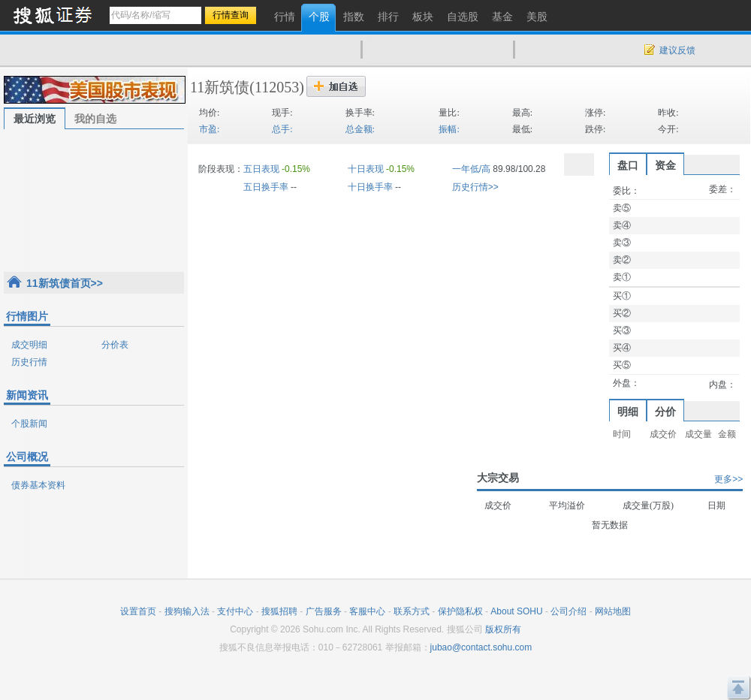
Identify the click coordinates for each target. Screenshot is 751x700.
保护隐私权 (460, 611)
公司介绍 (569, 611)
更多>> (728, 479)
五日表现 (261, 169)
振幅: (449, 129)
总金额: (360, 129)
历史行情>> (475, 187)
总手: (282, 129)
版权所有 (503, 629)
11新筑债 (220, 87)
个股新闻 (29, 424)
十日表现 (366, 169)
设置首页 (138, 611)
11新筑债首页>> (65, 283)
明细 (628, 412)
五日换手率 (266, 187)
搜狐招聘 (279, 611)
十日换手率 (370, 187)
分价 (665, 412)
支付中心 (235, 611)
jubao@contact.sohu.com (481, 647)
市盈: (209, 129)
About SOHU (516, 611)
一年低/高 (471, 169)
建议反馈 (677, 50)
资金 (665, 165)
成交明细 (29, 345)
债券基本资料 (38, 485)
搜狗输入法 (187, 611)
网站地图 (613, 611)
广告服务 (324, 611)
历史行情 (29, 362)
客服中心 (367, 611)
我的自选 (95, 119)
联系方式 (412, 611)
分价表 (115, 345)
